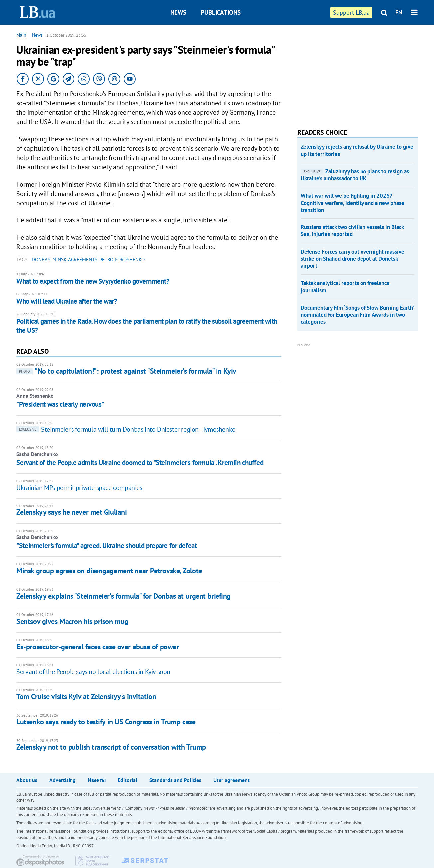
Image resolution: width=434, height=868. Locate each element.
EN (399, 12)
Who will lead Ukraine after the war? (67, 301)
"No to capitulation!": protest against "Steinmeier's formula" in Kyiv (126, 371)
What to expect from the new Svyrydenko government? (93, 281)
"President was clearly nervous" (60, 404)
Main (21, 35)
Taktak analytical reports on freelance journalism (345, 287)
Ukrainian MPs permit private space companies (79, 488)
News (178, 12)
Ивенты (97, 780)
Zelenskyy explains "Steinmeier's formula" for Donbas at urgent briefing (124, 596)
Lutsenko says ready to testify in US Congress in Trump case (106, 722)
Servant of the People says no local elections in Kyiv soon (93, 672)
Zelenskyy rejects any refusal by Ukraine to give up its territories (357, 150)
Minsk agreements (75, 260)
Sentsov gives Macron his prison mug (72, 621)
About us (27, 780)
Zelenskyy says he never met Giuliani (72, 512)
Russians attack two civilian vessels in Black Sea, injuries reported (352, 231)
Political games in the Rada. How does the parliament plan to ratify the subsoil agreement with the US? (147, 325)
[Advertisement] (347, 73)
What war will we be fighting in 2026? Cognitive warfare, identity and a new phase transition (353, 203)
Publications (221, 12)
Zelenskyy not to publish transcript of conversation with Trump (111, 747)
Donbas (41, 260)
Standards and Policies (175, 780)
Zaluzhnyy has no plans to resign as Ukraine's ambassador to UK (355, 175)
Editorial (128, 780)
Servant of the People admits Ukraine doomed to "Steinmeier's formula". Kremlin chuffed (140, 462)
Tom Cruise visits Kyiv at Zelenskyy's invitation (86, 696)
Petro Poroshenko (122, 260)
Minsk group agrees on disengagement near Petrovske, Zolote (109, 571)
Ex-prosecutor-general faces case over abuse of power (97, 647)
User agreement (231, 780)
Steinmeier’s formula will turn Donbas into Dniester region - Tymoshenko (126, 429)
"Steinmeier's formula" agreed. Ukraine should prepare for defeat (106, 546)
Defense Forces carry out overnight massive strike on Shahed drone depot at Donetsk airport (353, 259)
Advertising (63, 780)
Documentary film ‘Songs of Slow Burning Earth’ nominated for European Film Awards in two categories (357, 315)
